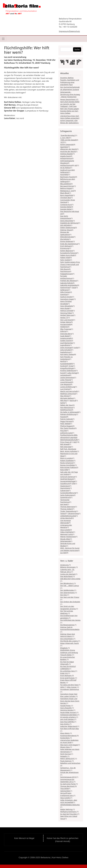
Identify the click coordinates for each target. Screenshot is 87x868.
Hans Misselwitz (66, 306)
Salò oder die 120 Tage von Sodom (69, 473)
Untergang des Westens (66, 526)
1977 (62, 142)
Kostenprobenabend (68, 736)
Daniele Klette (66, 209)
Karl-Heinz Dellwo (67, 354)
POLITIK (63, 431)
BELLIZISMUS (65, 184)
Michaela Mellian (67, 398)
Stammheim (65, 488)
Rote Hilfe (64, 470)
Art (76, 165)
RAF (75, 442)
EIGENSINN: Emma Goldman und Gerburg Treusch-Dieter (69, 652)
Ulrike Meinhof (66, 518)
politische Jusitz (66, 433)
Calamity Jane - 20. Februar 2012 (67, 571)
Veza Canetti (65, 530)
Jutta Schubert (66, 350)
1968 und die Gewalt (68, 140)
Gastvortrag (65, 287)
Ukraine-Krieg (73, 513)
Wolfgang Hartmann (68, 812)
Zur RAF (63, 553)
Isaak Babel (65, 336)
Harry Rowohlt (66, 708)
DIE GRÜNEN (65, 225)
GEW (62, 687)
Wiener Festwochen (68, 537)
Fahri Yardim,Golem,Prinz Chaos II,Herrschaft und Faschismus (70, 264)
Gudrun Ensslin (66, 297)
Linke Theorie (66, 380)
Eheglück (64, 648)
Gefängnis (64, 290)
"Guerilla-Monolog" (68, 135)
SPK (74, 483)
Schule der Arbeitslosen (69, 772)
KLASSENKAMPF (66, 364)
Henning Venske (67, 710)
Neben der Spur (66, 405)
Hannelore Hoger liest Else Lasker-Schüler (69, 695)
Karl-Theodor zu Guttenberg (66, 358)
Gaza (74, 287)
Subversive (64, 490)
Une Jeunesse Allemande (66, 522)
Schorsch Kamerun (68, 477)
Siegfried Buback (67, 479)
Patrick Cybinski (66, 419)
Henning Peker (66, 313)
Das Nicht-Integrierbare (65, 217)
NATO (62, 403)
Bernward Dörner (67, 186)
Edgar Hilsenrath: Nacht (69, 643)
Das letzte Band (67, 576)
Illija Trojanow (66, 329)
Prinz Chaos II (66, 442)
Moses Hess (65, 747)
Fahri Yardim (65, 260)
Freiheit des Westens (68, 281)
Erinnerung (65, 248)
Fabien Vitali (65, 257)
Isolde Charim (66, 340)
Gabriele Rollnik (66, 283)
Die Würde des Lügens (69, 641)
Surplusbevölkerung (68, 493)
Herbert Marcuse (67, 315)
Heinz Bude (65, 308)
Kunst (62, 373)
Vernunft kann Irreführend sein (67, 794)
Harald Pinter (66, 706)
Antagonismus (66, 158)
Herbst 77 (64, 318)
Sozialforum (65, 483)
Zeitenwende (65, 541)
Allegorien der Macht (68, 149)
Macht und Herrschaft (69, 391)
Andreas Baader (66, 154)
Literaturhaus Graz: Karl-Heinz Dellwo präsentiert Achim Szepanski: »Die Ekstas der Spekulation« (70, 119)
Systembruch (65, 497)
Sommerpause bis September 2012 (67, 780)
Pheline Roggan (66, 426)
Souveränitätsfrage (68, 481)
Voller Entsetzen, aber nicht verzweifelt (69, 801)
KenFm (63, 361)
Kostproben (65, 738)
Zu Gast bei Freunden (69, 814)
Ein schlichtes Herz (68, 671)
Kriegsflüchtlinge (67, 368)
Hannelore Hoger (67, 299)
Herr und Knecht (67, 320)
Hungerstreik (65, 324)
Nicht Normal (66, 754)
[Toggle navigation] (3, 39)
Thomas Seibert (66, 509)
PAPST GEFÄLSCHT (68, 758)
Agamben (64, 147)
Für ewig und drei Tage (69, 685)
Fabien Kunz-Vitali (67, 255)
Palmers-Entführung (68, 414)
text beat (64, 504)
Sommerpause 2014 (68, 777)
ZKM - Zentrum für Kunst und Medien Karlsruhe (70, 549)
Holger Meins (65, 322)
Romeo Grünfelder (67, 465)
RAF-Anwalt (65, 444)
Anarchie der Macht (68, 151)
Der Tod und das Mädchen (67, 612)
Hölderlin (64, 327)
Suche (77, 49)
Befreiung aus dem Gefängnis (68, 180)
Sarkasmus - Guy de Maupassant (68, 769)
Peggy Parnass (66, 421)
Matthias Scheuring (68, 394)
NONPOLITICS (66, 410)
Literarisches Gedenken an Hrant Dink (69, 741)
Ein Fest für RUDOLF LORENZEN (68, 667)
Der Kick (64, 595)
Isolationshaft (66, 338)
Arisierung (65, 565)
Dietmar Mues (66, 230)
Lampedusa (65, 375)
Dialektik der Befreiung (69, 223)
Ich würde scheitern (68, 717)
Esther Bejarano (66, 251)
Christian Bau (65, 198)
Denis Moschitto (67, 221)
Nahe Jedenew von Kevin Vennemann (70, 750)
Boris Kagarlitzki (67, 195)
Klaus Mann (65, 733)
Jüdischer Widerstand (69, 726)
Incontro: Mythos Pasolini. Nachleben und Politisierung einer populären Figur (70, 81)
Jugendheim (65, 345)
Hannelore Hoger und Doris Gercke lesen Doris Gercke (70, 701)
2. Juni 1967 (65, 138)
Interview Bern (66, 334)
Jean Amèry (65, 724)
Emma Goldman (67, 241)
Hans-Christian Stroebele (66, 302)
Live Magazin (65, 384)
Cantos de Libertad (68, 574)
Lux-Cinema (65, 389)
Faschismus (65, 271)
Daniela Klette (66, 207)
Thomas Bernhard (67, 786)
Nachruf (73, 400)
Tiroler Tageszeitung (68, 511)
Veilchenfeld (65, 791)
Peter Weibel (65, 424)
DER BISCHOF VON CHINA (70, 579)
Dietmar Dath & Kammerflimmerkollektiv (70, 628)
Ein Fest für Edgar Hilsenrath (67, 663)
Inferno (63, 331)
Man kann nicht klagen (69, 745)
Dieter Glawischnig (68, 227)
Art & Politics (65, 168)
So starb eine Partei (68, 784)
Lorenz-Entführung (68, 387)
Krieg (71, 366)
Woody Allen (65, 539)
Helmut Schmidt (66, 311)
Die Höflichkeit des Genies (70, 620)
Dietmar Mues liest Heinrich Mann (68, 635)
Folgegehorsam (66, 274)
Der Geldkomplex (67, 590)
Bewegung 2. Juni (67, 191)
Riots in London (66, 458)
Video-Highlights (67, 532)
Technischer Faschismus (65, 501)
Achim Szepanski (67, 144)
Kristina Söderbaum (68, 370)
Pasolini (63, 417)
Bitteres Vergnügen (68, 567)
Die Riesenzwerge (67, 625)
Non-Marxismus (66, 407)
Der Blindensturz (67, 583)
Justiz (76, 347)
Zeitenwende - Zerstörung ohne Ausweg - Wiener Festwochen (70, 94)
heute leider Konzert (68, 712)
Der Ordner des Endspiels (70, 602)
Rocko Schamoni (67, 463)
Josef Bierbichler (67, 343)
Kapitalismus (65, 352)
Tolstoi (63, 513)
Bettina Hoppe (66, 188)
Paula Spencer (66, 761)
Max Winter (65, 396)
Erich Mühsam (66, 246)
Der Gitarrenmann (68, 593)
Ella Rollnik (64, 239)
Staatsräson (65, 486)
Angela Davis (65, 156)
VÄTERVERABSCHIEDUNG (70, 805)
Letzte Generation (67, 377)
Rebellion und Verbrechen (70, 763)
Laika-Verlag (72, 373)
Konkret (63, 366)
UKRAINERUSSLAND (68, 516)
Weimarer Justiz (66, 534)
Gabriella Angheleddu (69, 285)
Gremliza (64, 294)
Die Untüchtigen (67, 639)
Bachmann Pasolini (68, 177)
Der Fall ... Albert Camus (70, 586)
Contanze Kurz (66, 204)
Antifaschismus (66, 165)
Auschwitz (64, 174)
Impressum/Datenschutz (69, 31)
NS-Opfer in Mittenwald (69, 412)
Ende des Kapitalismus (69, 244)
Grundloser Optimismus (70, 689)
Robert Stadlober (67, 460)
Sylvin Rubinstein (67, 495)
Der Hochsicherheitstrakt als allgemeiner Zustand (70, 88)
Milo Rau (64, 400)
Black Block (65, 193)
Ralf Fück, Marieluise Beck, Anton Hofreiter (69, 450)
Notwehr (64, 756)
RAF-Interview (66, 447)
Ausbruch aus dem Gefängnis (68, 171)
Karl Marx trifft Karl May (70, 729)
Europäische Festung (68, 253)
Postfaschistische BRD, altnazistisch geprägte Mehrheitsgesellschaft (69, 437)
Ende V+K (64, 673)
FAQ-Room (64, 269)
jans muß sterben (67, 719)
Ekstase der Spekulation (65, 233)
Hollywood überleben (69, 715)
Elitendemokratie (67, 237)
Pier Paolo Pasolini (67, 428)
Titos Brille (64, 788)
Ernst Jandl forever (68, 678)
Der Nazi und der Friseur (70, 597)
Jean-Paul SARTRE (67, 722)
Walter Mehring (67, 809)
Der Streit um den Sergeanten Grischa (68, 607)
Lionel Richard (66, 382)
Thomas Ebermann (68, 507)
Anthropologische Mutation (67, 162)
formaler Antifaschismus (66, 277)
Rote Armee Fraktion (68, 467)
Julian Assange (66, 347)
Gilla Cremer (65, 292)
